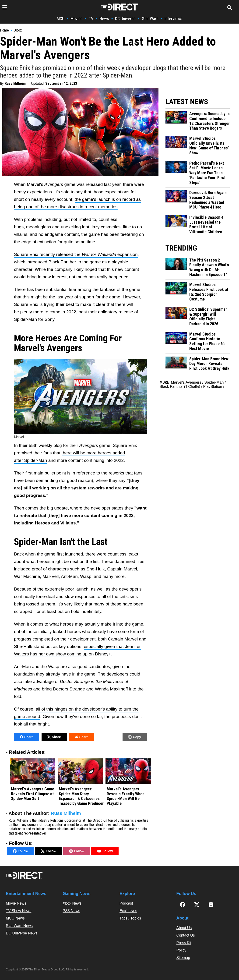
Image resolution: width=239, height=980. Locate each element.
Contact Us (186, 935)
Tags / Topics (130, 918)
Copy (135, 737)
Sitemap (183, 958)
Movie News (16, 903)
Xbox (18, 30)
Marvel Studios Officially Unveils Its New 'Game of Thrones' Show (209, 146)
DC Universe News (22, 933)
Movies (77, 19)
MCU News (15, 918)
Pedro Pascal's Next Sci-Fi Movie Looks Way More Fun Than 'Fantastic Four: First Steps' (207, 173)
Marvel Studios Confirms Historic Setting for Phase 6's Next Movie (207, 341)
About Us (184, 928)
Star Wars (150, 19)
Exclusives (128, 911)
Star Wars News (19, 926)
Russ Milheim (15, 83)
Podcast (126, 903)
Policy (181, 950)
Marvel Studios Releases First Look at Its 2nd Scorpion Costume (209, 292)
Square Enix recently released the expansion (76, 254)
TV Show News (19, 911)
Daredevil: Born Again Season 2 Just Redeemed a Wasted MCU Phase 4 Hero (208, 200)
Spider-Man (214, 382)
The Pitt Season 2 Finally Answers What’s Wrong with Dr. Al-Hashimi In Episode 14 (209, 267)
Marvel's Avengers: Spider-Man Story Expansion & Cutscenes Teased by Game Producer (81, 796)
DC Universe (125, 19)
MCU (61, 19)
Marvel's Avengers (186, 382)
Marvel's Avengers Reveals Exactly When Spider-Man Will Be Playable (126, 796)
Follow (20, 851)
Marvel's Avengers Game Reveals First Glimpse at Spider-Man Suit (33, 794)
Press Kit (184, 943)
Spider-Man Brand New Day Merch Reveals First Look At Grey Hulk (209, 364)
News (104, 19)
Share (27, 737)
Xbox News (72, 903)
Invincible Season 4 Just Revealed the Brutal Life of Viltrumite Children (206, 225)
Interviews (173, 19)
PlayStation (213, 387)
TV (91, 19)
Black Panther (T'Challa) (180, 387)
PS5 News (72, 911)
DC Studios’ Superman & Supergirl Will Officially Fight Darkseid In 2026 (208, 317)
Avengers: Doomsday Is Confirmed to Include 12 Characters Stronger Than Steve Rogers (209, 121)
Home (4, 30)
